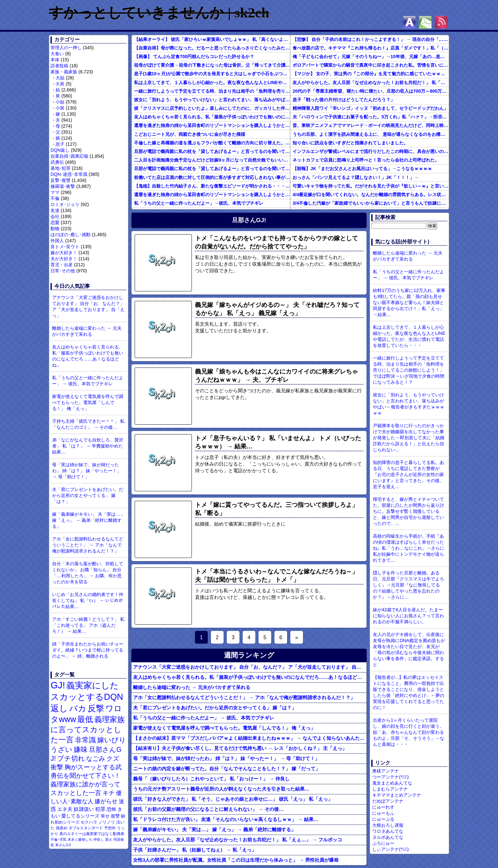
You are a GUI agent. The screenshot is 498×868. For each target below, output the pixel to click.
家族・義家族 (64, 72)
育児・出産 (62, 265)
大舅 (60, 84)
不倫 (55, 198)
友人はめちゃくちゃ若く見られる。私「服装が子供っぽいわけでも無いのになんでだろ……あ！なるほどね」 (88, 356)
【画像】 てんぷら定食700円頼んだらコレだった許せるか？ (194, 56)
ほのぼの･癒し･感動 (71, 235)
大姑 (60, 78)
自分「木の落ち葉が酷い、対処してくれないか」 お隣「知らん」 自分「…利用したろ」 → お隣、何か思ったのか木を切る (88, 573)
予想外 (110, 828)
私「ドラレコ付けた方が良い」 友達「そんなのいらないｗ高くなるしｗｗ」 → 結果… (226, 819)
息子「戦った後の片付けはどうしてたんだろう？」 (344, 100)
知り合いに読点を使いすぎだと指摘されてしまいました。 (350, 143)
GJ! (58, 685)
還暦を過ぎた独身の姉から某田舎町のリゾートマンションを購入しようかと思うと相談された (212, 125)
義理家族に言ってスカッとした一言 (88, 730)
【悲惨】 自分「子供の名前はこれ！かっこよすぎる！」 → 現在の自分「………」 (371, 39)
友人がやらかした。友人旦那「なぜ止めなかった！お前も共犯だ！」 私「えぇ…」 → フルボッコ (371, 83)
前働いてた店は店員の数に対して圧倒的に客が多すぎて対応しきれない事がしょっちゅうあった (212, 177)
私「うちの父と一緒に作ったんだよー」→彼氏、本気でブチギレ (199, 203)
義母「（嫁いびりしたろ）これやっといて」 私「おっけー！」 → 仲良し (211, 779)
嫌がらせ (106, 801)
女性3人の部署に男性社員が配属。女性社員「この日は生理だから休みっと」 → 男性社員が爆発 (236, 860)
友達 (55, 210)
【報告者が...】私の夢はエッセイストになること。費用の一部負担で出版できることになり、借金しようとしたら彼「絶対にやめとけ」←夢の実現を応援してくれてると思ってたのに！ (408, 692)
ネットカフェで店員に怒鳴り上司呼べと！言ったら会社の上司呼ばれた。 (366, 160)
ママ (55, 192)
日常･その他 (63, 271)
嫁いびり (112, 740)
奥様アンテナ (386, 771)
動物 (55, 229)
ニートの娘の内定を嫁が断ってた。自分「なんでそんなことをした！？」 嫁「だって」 (227, 769)
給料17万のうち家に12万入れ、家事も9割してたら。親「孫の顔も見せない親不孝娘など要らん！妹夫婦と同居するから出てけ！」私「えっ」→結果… (409, 302)
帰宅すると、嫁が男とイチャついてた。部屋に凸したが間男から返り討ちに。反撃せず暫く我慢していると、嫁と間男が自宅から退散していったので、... (408, 511)
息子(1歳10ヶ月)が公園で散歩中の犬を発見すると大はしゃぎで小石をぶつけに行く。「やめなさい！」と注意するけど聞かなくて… (212, 74)
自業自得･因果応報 (69, 156)
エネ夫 (65, 809)
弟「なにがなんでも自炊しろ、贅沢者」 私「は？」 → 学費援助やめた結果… (88, 446)
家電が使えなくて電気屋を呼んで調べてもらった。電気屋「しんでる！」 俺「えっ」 (88, 402)
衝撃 (57, 767)
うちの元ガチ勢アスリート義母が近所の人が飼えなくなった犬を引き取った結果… (221, 789)
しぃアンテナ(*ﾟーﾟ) (390, 849)
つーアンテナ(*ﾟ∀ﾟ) (390, 777)
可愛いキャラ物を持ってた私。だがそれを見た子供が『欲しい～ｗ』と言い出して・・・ (371, 186)
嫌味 (81, 750)
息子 (60, 144)
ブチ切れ (71, 758)
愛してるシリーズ (80, 816)
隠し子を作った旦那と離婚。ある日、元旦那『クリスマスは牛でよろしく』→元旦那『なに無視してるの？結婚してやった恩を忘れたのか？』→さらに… (408, 585)
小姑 (60, 102)
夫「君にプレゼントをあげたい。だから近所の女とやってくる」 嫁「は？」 (88, 495)
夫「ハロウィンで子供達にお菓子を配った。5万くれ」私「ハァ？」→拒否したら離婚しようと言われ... (371, 117)
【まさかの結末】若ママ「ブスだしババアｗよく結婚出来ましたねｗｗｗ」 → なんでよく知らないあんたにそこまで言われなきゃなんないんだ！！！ (250, 738)
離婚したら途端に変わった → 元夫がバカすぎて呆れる (87, 331)
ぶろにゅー (383, 843)
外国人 (57, 241)
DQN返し (60, 150)
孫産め (62, 828)
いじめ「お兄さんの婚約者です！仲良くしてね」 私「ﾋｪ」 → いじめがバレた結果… (88, 600)
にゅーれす (383, 807)
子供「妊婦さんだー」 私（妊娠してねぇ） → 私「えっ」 (195, 850)
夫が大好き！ (64, 259)
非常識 (85, 740)
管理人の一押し (66, 48)
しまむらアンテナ (390, 789)
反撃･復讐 (61, 180)
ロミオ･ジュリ (65, 204)
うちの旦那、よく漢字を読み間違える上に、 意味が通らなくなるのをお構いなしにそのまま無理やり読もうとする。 (371, 134)
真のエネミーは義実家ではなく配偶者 (92, 834)
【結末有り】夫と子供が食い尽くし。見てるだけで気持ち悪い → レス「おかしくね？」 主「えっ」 (240, 748)
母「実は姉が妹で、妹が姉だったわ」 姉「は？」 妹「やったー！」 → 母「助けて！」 (87, 471)
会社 (55, 216)
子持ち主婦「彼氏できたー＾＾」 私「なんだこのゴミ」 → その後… (88, 424)
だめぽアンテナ (388, 801)
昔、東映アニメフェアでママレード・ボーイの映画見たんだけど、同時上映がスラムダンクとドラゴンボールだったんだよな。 (371, 125)
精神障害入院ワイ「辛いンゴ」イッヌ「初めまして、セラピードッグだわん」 (370, 108)
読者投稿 (59, 66)
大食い (57, 54)
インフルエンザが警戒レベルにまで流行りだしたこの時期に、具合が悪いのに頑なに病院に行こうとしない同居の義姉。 (371, 151)
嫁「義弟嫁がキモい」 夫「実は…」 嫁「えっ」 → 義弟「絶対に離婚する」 (88, 520)
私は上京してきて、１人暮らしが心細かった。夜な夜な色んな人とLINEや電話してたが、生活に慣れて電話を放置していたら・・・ (212, 83)
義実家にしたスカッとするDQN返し (87, 697)
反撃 (96, 708)
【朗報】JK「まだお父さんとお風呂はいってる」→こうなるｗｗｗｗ (362, 169)
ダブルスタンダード (86, 828)
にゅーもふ (383, 813)
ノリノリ (107, 822)
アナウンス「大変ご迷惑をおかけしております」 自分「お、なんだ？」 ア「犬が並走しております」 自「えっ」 (88, 306)
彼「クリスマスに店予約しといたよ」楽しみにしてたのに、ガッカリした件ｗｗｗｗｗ (212, 108)
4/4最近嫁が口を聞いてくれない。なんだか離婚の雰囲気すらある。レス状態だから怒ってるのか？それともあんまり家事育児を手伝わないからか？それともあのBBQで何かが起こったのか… (371, 195)
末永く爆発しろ (80, 839)
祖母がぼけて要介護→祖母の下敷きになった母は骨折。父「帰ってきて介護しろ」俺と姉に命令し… (212, 65)
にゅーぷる (383, 819)
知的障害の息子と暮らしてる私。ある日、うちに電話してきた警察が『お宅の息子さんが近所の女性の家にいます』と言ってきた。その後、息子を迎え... (408, 474)
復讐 (115, 816)
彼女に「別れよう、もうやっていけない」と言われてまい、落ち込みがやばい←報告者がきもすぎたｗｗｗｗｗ (212, 100)
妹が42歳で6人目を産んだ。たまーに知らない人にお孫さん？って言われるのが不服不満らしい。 (408, 616)
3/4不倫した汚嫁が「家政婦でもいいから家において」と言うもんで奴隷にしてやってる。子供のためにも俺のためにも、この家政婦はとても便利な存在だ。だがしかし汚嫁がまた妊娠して (371, 203)
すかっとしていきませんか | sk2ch (159, 13)
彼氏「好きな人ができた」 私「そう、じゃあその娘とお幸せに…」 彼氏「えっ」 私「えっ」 (233, 799)
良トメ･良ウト (65, 247)
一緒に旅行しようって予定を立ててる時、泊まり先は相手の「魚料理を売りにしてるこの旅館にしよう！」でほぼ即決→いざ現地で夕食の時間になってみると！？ (212, 91)
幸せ (105, 816)
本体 (55, 60)
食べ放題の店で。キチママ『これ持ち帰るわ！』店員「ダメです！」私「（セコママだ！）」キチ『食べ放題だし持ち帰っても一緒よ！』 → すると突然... (371, 48)
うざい (61, 749)
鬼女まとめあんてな (392, 783)
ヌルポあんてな (388, 837)
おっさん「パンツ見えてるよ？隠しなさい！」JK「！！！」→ (356, 177)
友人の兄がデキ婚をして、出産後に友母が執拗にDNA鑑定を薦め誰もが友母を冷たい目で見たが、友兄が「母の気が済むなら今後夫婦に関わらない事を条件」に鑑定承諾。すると (409, 649)
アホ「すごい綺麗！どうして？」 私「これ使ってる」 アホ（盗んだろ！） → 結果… (88, 625)
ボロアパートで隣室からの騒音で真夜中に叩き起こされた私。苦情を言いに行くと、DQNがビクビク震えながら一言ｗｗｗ (371, 65)
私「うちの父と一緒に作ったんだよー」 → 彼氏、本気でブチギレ (88, 381)
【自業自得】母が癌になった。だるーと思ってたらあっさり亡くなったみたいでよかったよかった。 (212, 48)
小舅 (60, 108)
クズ (113, 759)
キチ (109, 793)
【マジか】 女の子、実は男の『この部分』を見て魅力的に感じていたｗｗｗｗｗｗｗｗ (371, 74)
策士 (109, 839)
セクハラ (89, 822)
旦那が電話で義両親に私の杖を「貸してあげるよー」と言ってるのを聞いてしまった (212, 151)
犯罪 (100, 809)
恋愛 (55, 222)
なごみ (96, 759)
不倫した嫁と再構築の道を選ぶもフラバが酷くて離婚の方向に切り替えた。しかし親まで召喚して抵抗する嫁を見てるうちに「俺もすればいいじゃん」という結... (212, 143)
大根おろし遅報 (388, 825)
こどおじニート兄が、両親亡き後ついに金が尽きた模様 (190, 134)
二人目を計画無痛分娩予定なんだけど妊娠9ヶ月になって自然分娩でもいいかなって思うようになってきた (212, 160)
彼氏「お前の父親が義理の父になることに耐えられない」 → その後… (208, 809)
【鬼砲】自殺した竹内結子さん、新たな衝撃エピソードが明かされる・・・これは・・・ (212, 186)
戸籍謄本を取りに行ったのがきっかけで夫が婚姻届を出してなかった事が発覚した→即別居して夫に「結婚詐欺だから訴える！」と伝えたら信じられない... (408, 438)
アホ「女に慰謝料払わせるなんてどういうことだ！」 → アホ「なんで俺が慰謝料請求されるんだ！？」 (88, 545)
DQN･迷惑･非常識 (69, 174)
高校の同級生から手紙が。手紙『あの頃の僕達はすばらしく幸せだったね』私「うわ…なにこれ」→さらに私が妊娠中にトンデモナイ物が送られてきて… (409, 548)
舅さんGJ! (63, 845)
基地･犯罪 (61, 168)
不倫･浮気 (58, 839)
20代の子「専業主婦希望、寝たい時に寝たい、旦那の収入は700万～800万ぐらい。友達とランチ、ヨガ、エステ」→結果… (371, 91)
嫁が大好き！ (64, 253)
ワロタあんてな (388, 831)
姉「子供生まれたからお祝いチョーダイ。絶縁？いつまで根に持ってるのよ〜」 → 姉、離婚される (88, 650)
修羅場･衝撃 (63, 186)
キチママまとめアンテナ (397, 795)
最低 (85, 719)
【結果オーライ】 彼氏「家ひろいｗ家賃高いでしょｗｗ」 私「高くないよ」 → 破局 (212, 39)
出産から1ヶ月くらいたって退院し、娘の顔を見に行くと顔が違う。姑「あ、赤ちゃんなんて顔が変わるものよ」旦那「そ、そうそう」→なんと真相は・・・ (408, 732)
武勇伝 (57, 162)
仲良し (99, 839)
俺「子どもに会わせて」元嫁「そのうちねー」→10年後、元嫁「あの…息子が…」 (371, 56)
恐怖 (111, 809)
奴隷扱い (84, 809)
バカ (78, 708)
